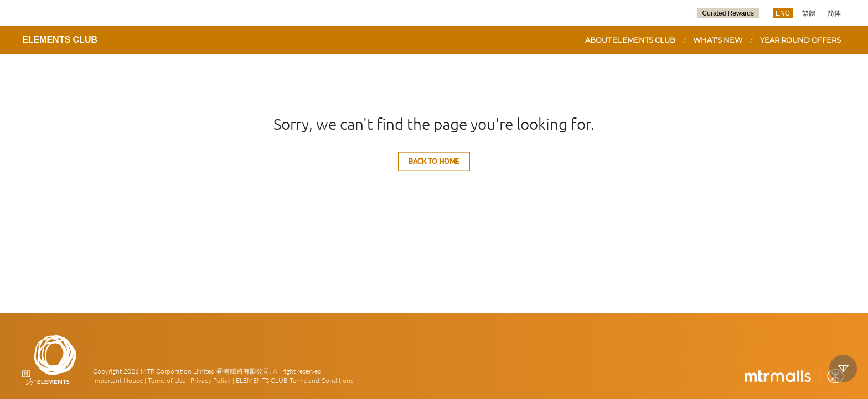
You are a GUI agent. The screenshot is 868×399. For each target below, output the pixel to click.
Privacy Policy (211, 380)
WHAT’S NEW (718, 40)
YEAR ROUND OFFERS (800, 40)
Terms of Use (167, 380)
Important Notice (118, 380)
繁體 (809, 13)
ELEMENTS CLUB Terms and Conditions (294, 380)
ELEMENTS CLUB (60, 40)
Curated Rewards (728, 13)
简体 (834, 13)
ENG (783, 13)
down (843, 369)
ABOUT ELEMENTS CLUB (630, 40)
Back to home (434, 162)
